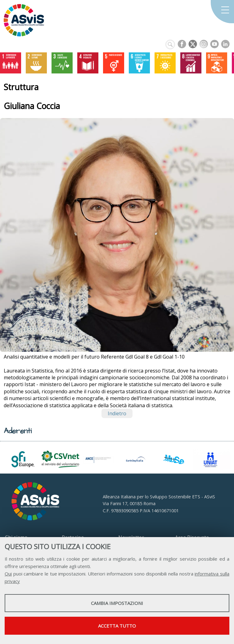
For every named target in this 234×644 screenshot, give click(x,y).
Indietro (117, 413)
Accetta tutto (117, 626)
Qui (8, 574)
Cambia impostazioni (117, 603)
